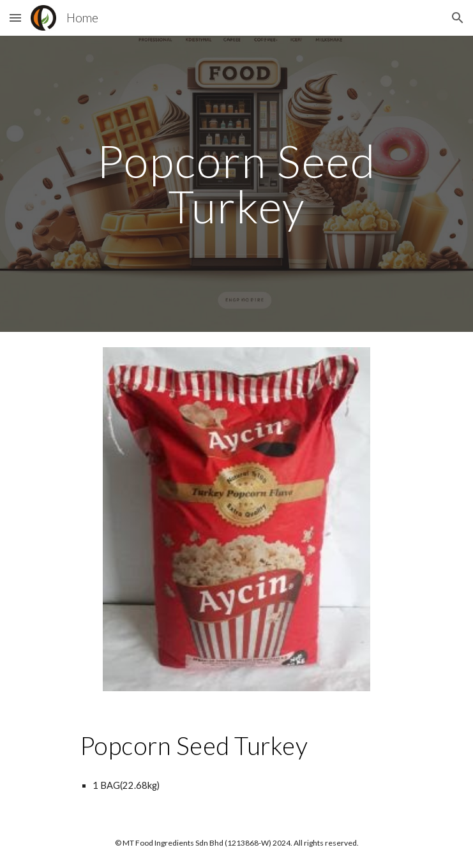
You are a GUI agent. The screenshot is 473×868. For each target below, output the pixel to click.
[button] (15, 18)
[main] (236, 183)
